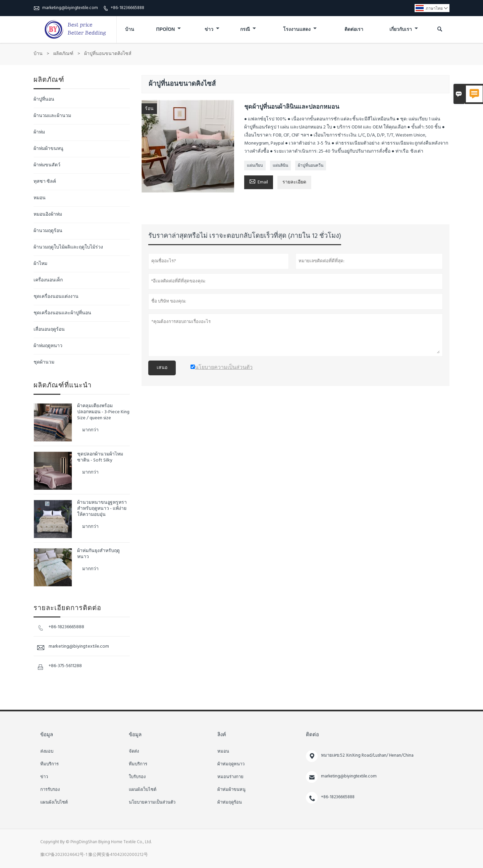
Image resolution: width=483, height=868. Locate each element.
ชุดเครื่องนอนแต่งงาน (56, 297)
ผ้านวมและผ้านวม (52, 116)
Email (259, 182)
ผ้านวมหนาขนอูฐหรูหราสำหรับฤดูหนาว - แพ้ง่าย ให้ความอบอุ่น (102, 509)
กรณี (248, 30)
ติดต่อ (312, 735)
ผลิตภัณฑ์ (63, 54)
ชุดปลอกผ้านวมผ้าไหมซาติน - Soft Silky (100, 457)
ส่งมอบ (47, 752)
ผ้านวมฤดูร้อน (48, 231)
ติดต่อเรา (354, 30)
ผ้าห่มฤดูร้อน (230, 803)
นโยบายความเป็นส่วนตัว (152, 803)
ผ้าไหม (40, 264)
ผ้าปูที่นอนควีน (311, 166)
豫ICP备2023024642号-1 (64, 855)
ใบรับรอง (137, 777)
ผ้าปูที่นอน (44, 99)
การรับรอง (50, 790)
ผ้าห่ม (39, 132)
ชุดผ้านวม (44, 362)
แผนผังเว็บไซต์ (54, 803)
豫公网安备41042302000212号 (118, 855)
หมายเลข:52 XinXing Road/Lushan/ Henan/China (367, 755)
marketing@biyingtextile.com (70, 8)
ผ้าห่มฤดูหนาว (48, 346)
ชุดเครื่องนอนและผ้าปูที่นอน (62, 313)
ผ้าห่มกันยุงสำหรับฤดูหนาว (98, 554)
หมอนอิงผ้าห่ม (48, 214)
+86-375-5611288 (65, 666)
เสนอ (162, 368)
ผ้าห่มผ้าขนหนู (48, 149)
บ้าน (130, 30)
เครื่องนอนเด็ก (48, 280)
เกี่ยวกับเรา (404, 30)
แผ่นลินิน (280, 166)
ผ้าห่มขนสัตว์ (47, 165)
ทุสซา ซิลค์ (45, 182)
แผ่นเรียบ (255, 166)
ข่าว (212, 30)
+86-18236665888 (127, 8)
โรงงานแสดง (300, 30)
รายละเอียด (294, 182)
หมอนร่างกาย (230, 777)
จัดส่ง (134, 752)
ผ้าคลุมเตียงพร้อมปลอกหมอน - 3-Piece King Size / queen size (103, 412)
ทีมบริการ (49, 764)
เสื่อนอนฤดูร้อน (49, 330)
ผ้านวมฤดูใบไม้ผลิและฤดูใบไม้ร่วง (68, 247)
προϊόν (169, 30)
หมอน (40, 198)
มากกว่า (90, 430)
